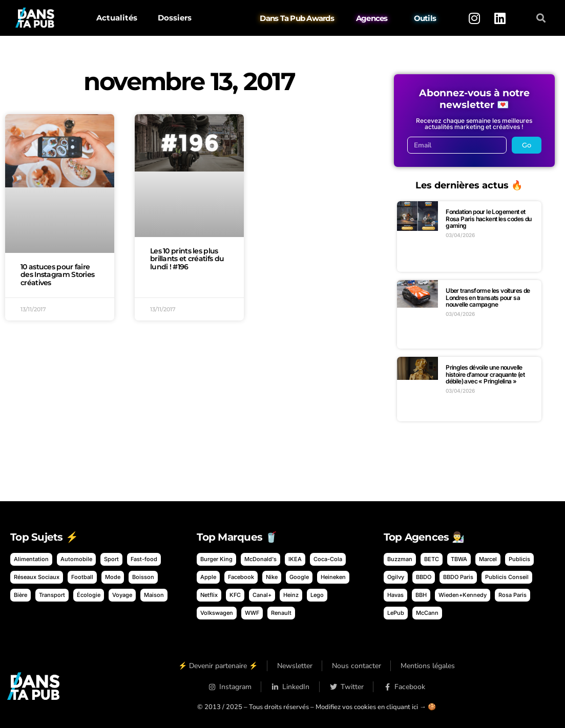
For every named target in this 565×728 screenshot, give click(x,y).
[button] (541, 18)
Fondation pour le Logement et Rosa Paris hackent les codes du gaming (488, 219)
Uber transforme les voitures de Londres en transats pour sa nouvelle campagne (488, 297)
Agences (371, 18)
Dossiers (175, 18)
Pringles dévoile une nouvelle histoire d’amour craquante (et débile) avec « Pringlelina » (485, 374)
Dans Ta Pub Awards (297, 18)
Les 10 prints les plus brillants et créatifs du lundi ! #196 (187, 259)
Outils (425, 18)
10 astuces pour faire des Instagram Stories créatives (57, 275)
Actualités (117, 18)
